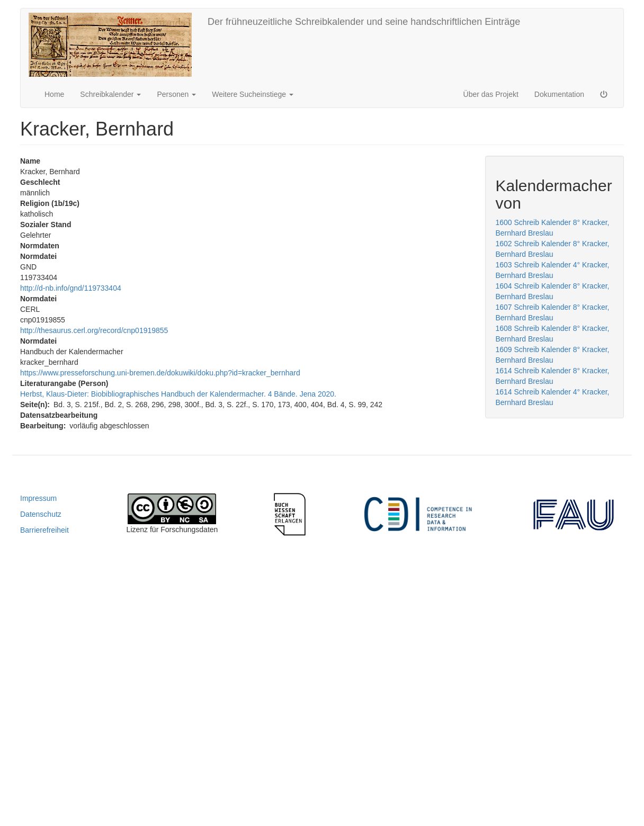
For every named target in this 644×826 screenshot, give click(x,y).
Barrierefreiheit (44, 530)
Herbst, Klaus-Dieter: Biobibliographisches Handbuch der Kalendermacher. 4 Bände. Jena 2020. (178, 394)
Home (54, 94)
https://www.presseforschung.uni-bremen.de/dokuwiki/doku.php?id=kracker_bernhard (160, 373)
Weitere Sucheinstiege (253, 94)
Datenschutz (41, 514)
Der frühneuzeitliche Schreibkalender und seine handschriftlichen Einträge (364, 22)
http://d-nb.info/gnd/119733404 (71, 288)
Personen (176, 94)
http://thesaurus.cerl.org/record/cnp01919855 (94, 330)
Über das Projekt (491, 94)
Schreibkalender (110, 94)
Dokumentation (559, 94)
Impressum (38, 498)
